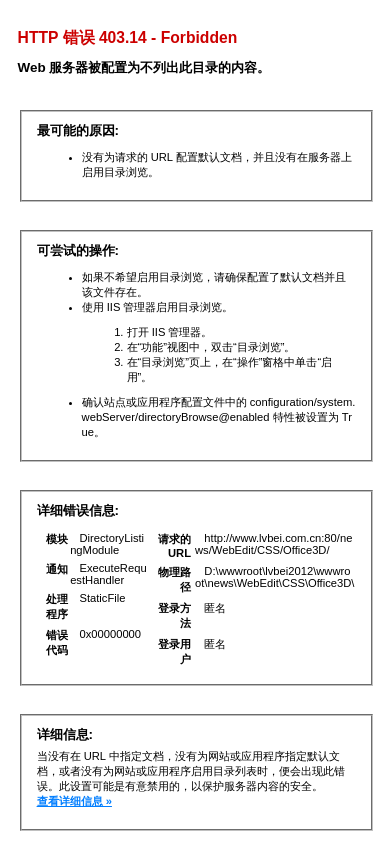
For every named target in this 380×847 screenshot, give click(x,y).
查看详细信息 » (74, 801)
